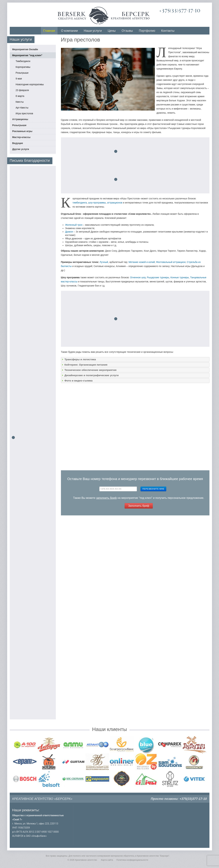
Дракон (69, 232)
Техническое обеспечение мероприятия (91, 370)
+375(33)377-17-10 (180, 11)
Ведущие (18, 143)
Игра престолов (24, 113)
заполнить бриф (106, 498)
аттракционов (115, 203)
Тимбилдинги (23, 61)
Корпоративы (23, 67)
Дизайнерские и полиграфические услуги (92, 375)
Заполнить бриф (139, 506)
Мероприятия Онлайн (25, 49)
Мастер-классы (21, 137)
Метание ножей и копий (142, 262)
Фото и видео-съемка (79, 381)
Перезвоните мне (153, 489)
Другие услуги (21, 149)
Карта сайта (107, 860)
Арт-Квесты (22, 108)
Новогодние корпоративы (30, 84)
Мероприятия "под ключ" (27, 55)
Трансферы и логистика (80, 359)
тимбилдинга (80, 203)
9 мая (19, 79)
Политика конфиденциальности (132, 860)
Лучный (104, 262)
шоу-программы (97, 203)
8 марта (20, 96)
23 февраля (22, 90)
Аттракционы (20, 119)
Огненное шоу (138, 277)
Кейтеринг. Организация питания (86, 365)
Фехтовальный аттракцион (171, 262)
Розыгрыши (22, 73)
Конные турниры (180, 277)
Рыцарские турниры (158, 277)
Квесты (20, 102)
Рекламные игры (22, 131)
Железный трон (74, 225)
